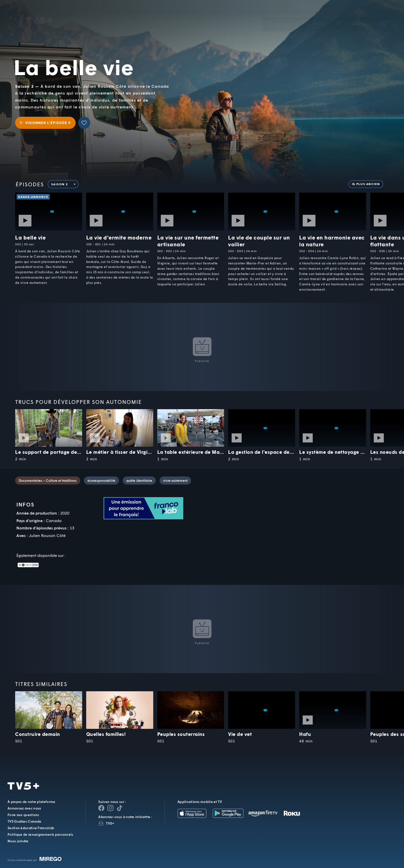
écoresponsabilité (101, 481)
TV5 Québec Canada (24, 821)
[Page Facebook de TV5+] (101, 808)
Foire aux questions (23, 815)
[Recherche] (383, 17)
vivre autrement (175, 481)
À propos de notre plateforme (31, 802)
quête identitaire (139, 481)
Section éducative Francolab (31, 828)
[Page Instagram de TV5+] (110, 808)
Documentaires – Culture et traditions (48, 481)
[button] (314, 17)
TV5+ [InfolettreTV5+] (110, 823)
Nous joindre (18, 841)
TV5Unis (39, 13)
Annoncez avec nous (24, 808)
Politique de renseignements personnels (40, 834)
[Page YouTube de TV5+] (119, 808)
